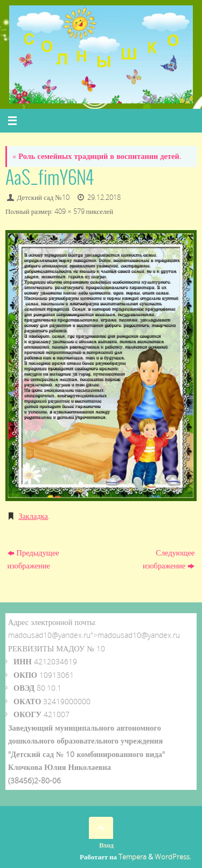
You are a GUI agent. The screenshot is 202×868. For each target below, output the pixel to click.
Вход (106, 845)
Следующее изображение (169, 559)
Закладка (33, 516)
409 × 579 (69, 211)
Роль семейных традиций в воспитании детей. (97, 156)
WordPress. (173, 857)
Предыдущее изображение (33, 559)
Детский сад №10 (43, 197)
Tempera (133, 857)
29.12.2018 (104, 197)
